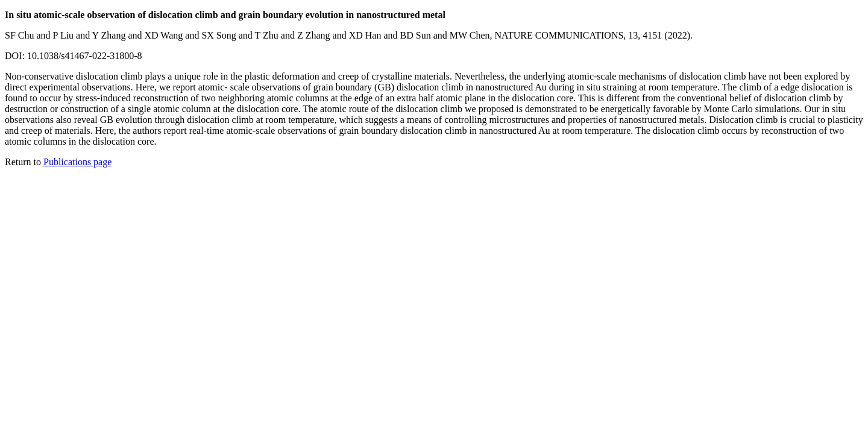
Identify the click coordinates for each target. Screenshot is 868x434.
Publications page (77, 162)
